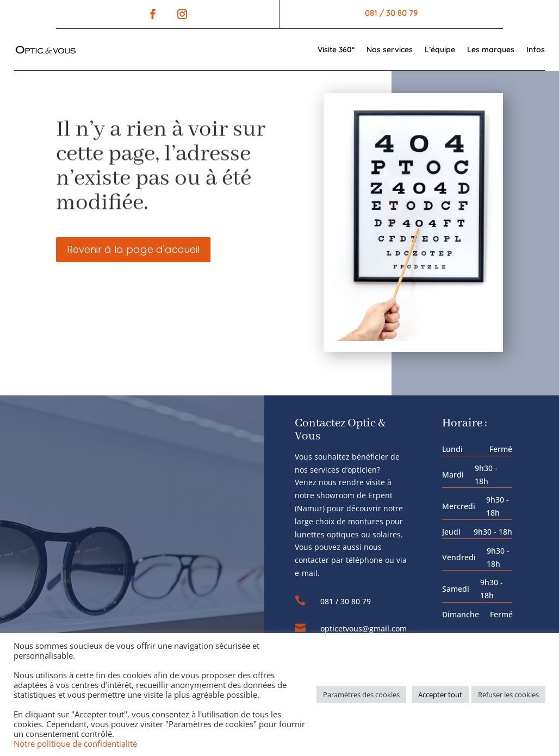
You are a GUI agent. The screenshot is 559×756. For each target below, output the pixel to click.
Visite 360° (336, 49)
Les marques (491, 49)
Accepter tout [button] (440, 695)
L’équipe (440, 49)
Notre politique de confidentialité (75, 743)
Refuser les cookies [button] (508, 695)
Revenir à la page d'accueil (133, 249)
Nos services (390, 49)
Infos (536, 49)
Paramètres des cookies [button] (361, 695)
